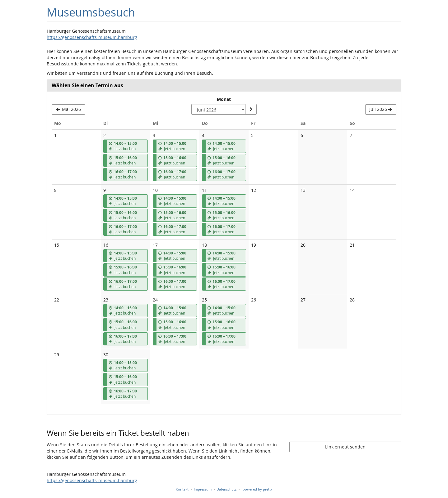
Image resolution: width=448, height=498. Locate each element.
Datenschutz (226, 489)
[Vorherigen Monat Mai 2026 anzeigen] (68, 110)
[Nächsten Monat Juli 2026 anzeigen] (381, 110)
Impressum (203, 489)
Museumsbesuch (91, 12)
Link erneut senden (345, 447)
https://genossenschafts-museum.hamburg (92, 37)
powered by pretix (257, 489)
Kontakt (182, 489)
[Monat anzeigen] (251, 109)
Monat (224, 99)
